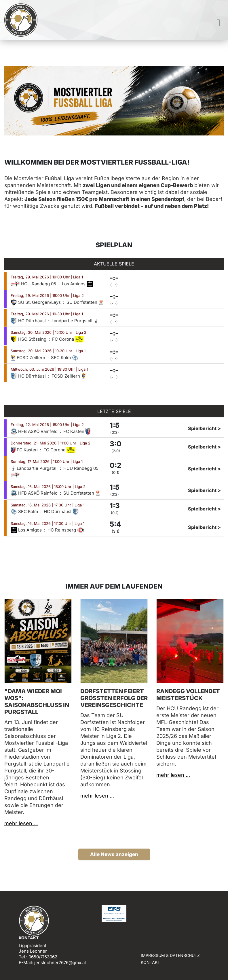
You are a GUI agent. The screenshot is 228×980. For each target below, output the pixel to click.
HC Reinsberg (66, 530)
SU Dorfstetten (85, 302)
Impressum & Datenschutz (170, 955)
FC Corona (68, 339)
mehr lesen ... (21, 823)
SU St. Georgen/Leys (36, 302)
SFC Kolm (65, 358)
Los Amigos (77, 284)
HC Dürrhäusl (29, 321)
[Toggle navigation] (218, 23)
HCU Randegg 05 (34, 284)
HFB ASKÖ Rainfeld (35, 431)
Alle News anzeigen (114, 854)
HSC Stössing (29, 339)
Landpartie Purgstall (75, 321)
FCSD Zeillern (29, 358)
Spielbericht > (204, 428)
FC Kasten (77, 431)
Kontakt (150, 962)
